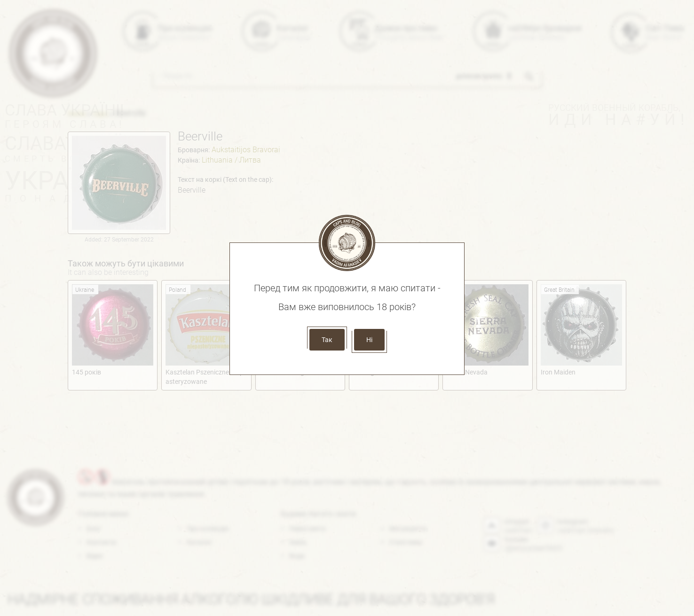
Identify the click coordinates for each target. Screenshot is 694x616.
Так (327, 340)
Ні (369, 340)
